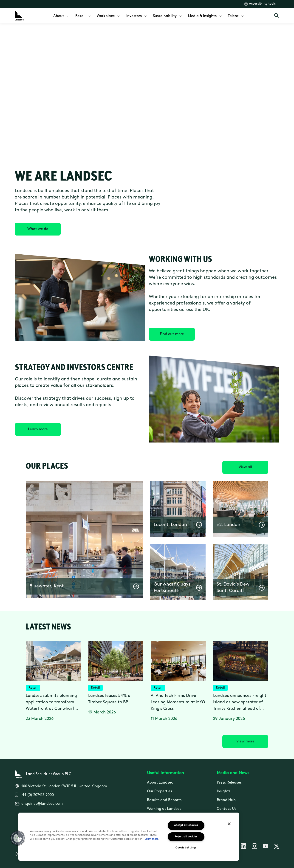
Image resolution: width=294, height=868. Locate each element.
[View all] (245, 467)
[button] (84, 540)
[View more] (245, 742)
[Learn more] (38, 429)
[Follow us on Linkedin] (243, 847)
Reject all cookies (186, 837)
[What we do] (38, 229)
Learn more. (152, 839)
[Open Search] (277, 15)
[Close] (229, 824)
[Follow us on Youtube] (266, 847)
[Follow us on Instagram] (254, 847)
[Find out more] (172, 334)
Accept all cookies (186, 825)
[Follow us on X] (277, 847)
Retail (33, 688)
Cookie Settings (186, 848)
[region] (129, 837)
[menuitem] (62, 16)
